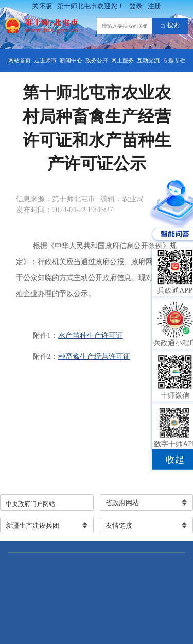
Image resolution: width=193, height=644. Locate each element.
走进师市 (45, 60)
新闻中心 (71, 60)
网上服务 (122, 60)
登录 (136, 6)
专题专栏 (174, 60)
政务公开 (97, 60)
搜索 (170, 26)
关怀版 (42, 6)
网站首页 (20, 60)
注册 (154, 6)
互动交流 (148, 60)
